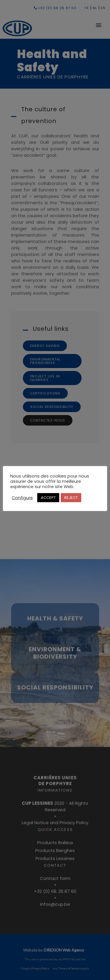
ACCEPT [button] (48, 498)
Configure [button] (22, 498)
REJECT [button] (71, 498)
